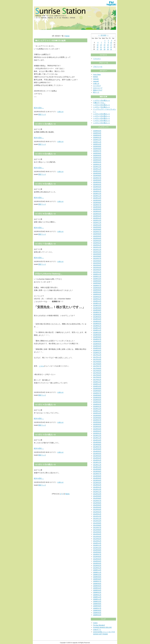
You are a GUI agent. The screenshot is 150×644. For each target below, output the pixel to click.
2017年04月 (97, 373)
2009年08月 (97, 579)
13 (98, 45)
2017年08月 (97, 364)
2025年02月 (97, 162)
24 (111, 47)
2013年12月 (97, 462)
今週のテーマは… (99, 103)
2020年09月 (97, 281)
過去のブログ (98, 90)
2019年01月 (97, 326)
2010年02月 (97, 566)
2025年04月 (97, 158)
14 (101, 45)
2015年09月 (97, 415)
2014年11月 (97, 438)
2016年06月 (97, 395)
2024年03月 (97, 187)
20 (98, 47)
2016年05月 (97, 397)
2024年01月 (97, 191)
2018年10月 (97, 333)
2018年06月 (97, 341)
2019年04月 (97, 319)
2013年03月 (97, 483)
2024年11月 (97, 169)
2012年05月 (97, 505)
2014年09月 (97, 442)
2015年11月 (97, 411)
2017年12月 (97, 355)
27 (98, 49)
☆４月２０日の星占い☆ (102, 105)
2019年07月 (97, 312)
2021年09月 (97, 254)
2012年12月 (97, 489)
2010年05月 (97, 559)
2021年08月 (97, 256)
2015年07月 (97, 420)
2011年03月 (97, 536)
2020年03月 (97, 294)
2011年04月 (97, 534)
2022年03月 (97, 241)
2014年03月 (97, 456)
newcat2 (96, 81)
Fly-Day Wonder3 (99, 625)
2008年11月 (97, 599)
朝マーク (96, 92)
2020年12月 (97, 274)
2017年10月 (97, 359)
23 (108, 47)
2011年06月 (97, 530)
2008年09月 (97, 604)
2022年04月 (97, 238)
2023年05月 (97, 209)
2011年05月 (97, 532)
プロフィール (98, 67)
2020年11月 (97, 276)
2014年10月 (97, 440)
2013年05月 (97, 478)
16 (108, 45)
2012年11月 (97, 492)
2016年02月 (97, 404)
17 (111, 45)
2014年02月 (97, 458)
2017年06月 (97, 368)
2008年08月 (97, 606)
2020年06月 (97, 288)
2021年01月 (97, 272)
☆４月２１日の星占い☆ (102, 100)
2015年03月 (97, 429)
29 (104, 49)
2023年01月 (97, 218)
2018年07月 (97, 339)
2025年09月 (97, 146)
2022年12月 (97, 220)
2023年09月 (97, 200)
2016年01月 (97, 406)
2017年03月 (97, 375)
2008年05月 (97, 613)
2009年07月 (97, 581)
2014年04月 (97, 454)
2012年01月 (97, 514)
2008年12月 (97, 597)
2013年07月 (97, 474)
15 (104, 45)
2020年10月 (97, 279)
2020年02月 (97, 297)
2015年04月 (97, 427)
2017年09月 (97, 362)
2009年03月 (97, 590)
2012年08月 (97, 498)
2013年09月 (97, 469)
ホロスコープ (98, 88)
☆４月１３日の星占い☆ (102, 120)
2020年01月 (97, 299)
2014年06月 (97, 449)
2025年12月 (97, 140)
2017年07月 (97, 366)
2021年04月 (97, 265)
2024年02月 (97, 189)
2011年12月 (97, 516)
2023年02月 (97, 216)
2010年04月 (97, 561)
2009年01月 (97, 595)
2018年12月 (97, 328)
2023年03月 (97, 214)
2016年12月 (97, 382)
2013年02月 (97, 485)
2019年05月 (97, 317)
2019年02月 (97, 324)
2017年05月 (97, 371)
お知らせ (60, 112)
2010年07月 (97, 554)
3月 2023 (103, 35)
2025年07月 (97, 151)
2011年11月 (97, 518)
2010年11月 (97, 545)
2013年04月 (97, 480)
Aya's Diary (97, 74)
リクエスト (97, 59)
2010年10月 (97, 548)
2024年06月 (97, 180)
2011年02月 (97, 539)
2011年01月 (97, 541)
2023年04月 (97, 211)
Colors (95, 623)
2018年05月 (97, 344)
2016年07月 (97, 393)
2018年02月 (97, 350)
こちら (41, 366)
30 (108, 49)
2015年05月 (97, 424)
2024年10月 (97, 171)
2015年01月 (97, 433)
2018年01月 (97, 353)
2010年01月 (97, 568)
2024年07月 (97, 178)
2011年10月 (97, 521)
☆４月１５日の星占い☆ (102, 116)
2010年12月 (97, 543)
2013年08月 (97, 471)
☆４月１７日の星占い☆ (102, 107)
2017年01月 (97, 380)
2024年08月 (97, 176)
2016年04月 (97, 400)
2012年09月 (97, 496)
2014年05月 (97, 451)
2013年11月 (97, 465)
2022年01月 (97, 245)
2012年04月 (97, 507)
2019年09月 (97, 308)
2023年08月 (97, 202)
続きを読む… (39, 108)
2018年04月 (97, 346)
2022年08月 (97, 229)
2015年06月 (97, 422)
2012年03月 (97, 509)
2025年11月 (97, 142)
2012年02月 (97, 512)
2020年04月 (97, 292)
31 (111, 49)
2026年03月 (97, 133)
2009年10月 (97, 575)
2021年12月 (97, 247)
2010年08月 (97, 552)
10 (111, 43)
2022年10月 (97, 225)
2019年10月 (97, 306)
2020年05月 (97, 290)
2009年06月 (97, 584)
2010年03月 (97, 563)
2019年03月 (97, 321)
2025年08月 (97, 149)
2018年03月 (97, 348)
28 (101, 49)
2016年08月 (97, 391)
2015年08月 (97, 418)
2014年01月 (97, 460)
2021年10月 (97, 252)
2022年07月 (97, 232)
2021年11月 (97, 250)
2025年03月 (97, 160)
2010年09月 (97, 550)
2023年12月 (97, 194)
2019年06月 (97, 315)
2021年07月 (97, 258)
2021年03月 (97, 267)
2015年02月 (97, 431)
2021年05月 (97, 263)
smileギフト (97, 630)
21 (101, 47)
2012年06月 (97, 503)
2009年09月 (97, 577)
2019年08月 (97, 310)
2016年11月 (97, 384)
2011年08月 (97, 525)
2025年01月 (97, 164)
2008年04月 (97, 615)
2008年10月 (97, 601)
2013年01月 (97, 487)
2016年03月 (97, 402)
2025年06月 (97, 153)
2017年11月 (97, 357)
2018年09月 (97, 335)
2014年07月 (97, 447)
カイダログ (97, 86)
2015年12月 (97, 409)
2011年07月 (97, 527)
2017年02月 (97, 377)
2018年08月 (97, 337)
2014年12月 (97, 436)
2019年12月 (97, 301)
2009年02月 (97, 592)
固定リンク (42, 114)
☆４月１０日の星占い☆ (102, 123)
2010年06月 (97, 557)
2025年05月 (97, 155)
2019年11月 (97, 303)
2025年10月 (97, 144)
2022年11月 (97, 223)
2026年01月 (97, 137)
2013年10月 (97, 467)
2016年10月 (97, 386)
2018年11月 (97, 330)
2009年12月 (97, 570)
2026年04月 (97, 131)
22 (104, 47)
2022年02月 (97, 243)
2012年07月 (97, 501)
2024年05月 (97, 182)
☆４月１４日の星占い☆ (102, 118)
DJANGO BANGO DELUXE (102, 627)
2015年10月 (97, 413)
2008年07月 (97, 608)
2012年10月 (97, 494)
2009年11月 (97, 572)
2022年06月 (97, 234)
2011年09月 (97, 523)
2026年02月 (97, 135)
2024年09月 (97, 173)
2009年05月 (97, 586)
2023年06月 (97, 207)
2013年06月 (97, 476)
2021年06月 (97, 261)
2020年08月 (97, 283)
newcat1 (96, 79)
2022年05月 (97, 236)
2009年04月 (97, 588)
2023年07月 (97, 205)
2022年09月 (97, 227)
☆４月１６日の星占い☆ (102, 114)
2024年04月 (97, 185)
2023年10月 (97, 198)
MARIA (96, 77)
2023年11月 (97, 196)
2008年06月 (97, 610)
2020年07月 (97, 285)
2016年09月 (97, 388)
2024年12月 (97, 167)
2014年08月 (97, 445)
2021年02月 (97, 270)
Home (67, 36)
